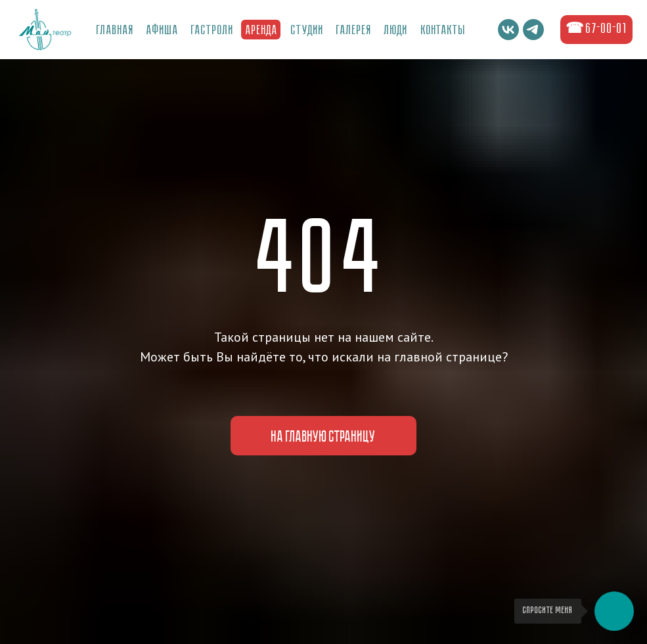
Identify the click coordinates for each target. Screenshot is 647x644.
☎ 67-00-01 (596, 29)
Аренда (262, 31)
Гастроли (212, 31)
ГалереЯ (354, 31)
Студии (307, 31)
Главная (115, 31)
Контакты (443, 31)
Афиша (163, 31)
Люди (396, 31)
